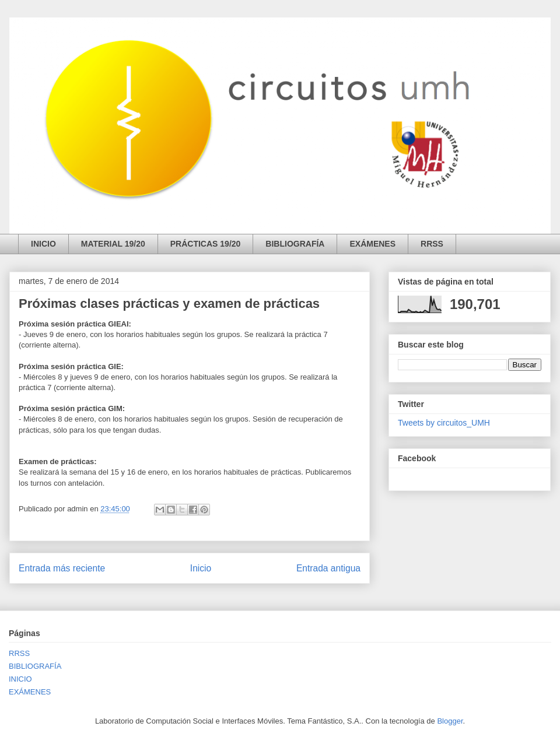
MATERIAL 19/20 (113, 244)
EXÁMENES (372, 244)
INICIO (43, 244)
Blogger (450, 721)
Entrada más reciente (62, 568)
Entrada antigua (328, 568)
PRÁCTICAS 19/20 (206, 244)
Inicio (201, 568)
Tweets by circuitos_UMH (444, 423)
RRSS (432, 244)
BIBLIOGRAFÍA (295, 244)
